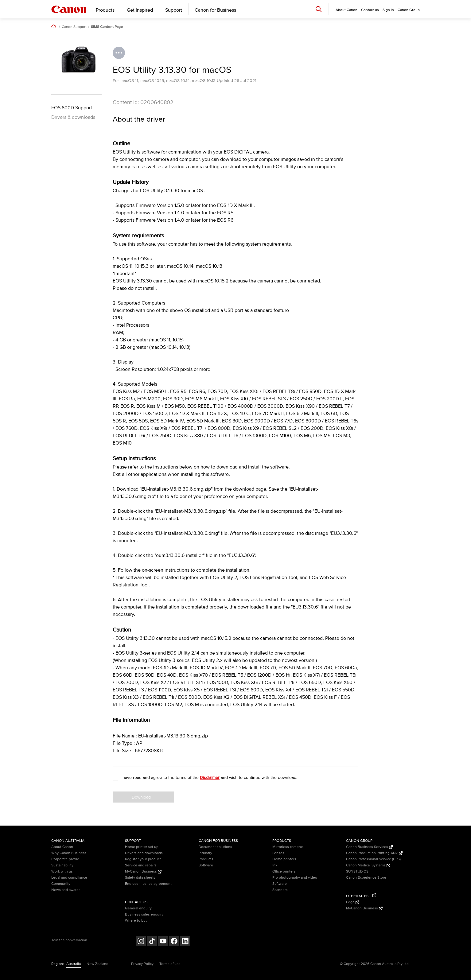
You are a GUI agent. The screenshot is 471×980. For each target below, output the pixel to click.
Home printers (284, 859)
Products (105, 10)
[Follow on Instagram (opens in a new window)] (141, 942)
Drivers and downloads (144, 853)
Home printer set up (142, 847)
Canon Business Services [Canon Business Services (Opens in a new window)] (369, 847)
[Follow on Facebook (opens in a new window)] (174, 942)
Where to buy (136, 921)
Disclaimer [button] (210, 778)
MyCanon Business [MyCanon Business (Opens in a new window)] (143, 871)
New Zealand (97, 964)
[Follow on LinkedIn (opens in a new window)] (185, 942)
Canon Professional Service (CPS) (373, 859)
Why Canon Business (69, 853)
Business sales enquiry (144, 914)
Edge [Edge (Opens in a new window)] (353, 902)
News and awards (66, 890)
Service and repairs (141, 865)
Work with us (62, 871)
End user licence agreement (148, 884)
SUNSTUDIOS (357, 871)
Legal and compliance (69, 878)
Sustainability (62, 865)
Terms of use (170, 964)
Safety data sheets (140, 878)
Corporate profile (65, 859)
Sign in (388, 10)
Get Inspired (140, 10)
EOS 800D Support (72, 108)
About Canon (62, 847)
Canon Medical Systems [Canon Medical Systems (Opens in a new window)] (368, 865)
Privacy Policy (142, 964)
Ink (275, 865)
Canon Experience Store (366, 878)
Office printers (284, 871)
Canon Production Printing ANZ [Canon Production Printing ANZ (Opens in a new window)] (374, 853)
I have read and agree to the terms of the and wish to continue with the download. (209, 778)
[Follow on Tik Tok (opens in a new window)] (152, 942)
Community (61, 884)
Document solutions (215, 847)
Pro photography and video (295, 878)
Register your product (143, 859)
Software (206, 865)
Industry (205, 853)
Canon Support (74, 27)
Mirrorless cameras (288, 847)
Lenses (278, 853)
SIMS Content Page (107, 27)
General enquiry (138, 908)
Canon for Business (215, 10)
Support (174, 10)
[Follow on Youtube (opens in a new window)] (163, 942)
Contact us (370, 10)
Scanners (280, 890)
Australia (74, 964)
